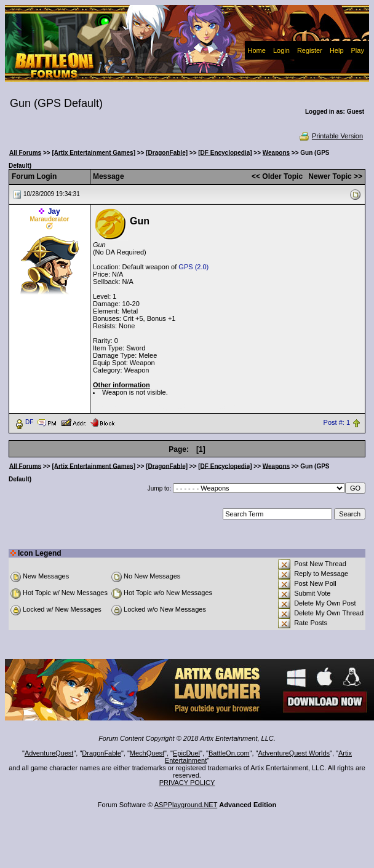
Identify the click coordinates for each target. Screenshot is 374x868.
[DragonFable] (167, 153)
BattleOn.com (229, 753)
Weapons (276, 153)
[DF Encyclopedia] (225, 153)
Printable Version (331, 136)
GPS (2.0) (193, 267)
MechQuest (147, 753)
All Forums (25, 153)
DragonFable (101, 753)
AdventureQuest (49, 753)
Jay (54, 211)
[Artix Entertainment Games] (94, 153)
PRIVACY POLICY (187, 783)
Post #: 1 (337, 422)
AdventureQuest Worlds (294, 753)
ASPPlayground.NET (186, 805)
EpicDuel (186, 753)
